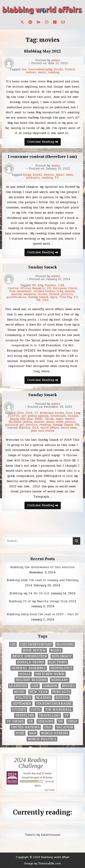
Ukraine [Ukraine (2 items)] (45, 721)
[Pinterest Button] (30, 22)
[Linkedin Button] (39, 22)
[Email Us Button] (63, 22)
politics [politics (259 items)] (23, 698)
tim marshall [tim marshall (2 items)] (58, 710)
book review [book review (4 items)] (34, 650)
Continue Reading (44, 142)
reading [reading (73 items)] (43, 698)
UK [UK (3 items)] (31, 721)
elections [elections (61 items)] (58, 662)
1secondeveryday (40, 70)
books (59, 70)
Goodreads (58, 416)
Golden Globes (44, 291)
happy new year (22, 419)
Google (73, 416)
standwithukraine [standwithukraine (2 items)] (54, 704)
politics (67, 294)
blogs (27, 175)
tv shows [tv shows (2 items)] (15, 721)
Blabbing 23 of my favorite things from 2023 (42, 601)
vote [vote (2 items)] (20, 733)
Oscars (43, 294)
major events (65, 419)
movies (31, 72)
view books (50, 790)
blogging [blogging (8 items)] (65, 644)
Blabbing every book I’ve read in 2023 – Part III (43, 614)
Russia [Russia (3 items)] (62, 698)
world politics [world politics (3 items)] (42, 739)
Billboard (47, 413)
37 (36, 413)
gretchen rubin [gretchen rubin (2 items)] (50, 674)
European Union (65, 288)
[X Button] (22, 22)
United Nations (19, 428)
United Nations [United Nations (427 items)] (25, 727)
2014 (29, 413)
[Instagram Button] (47, 22)
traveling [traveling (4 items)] (25, 715)
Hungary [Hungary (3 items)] (60, 680)
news (69, 175)
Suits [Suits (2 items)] (36, 710)
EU (49, 288)
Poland (54, 294)
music (42, 72)
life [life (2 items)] (35, 686)
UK (38, 300)
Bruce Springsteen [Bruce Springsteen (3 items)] (30, 656)
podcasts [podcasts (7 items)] (61, 692)
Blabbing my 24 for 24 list (29, 593)
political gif (15, 425)
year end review (43, 431)
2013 (20, 413)
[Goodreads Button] (55, 22)
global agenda (38, 416)
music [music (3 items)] (19, 692)
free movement (21, 291)
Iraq (60, 291)
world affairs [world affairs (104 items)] (55, 733)
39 (34, 285)
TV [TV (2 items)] (67, 715)
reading (54, 72)
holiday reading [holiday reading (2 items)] (31, 680)
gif (24, 416)
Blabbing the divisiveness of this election (42, 567)
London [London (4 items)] (50, 686)
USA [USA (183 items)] (48, 727)
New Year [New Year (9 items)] (39, 692)
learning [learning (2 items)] (18, 686)
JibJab (49, 419)
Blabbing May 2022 (42, 51)
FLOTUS (14, 416)
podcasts (33, 178)
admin (56, 60)
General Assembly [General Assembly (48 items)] (29, 668)
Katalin (27, 773)
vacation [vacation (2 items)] (65, 727)
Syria (54, 297)
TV (57, 178)
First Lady (73, 413)
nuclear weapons (24, 294)
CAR (61, 285)
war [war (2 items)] (33, 733)
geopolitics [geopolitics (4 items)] (61, 668)
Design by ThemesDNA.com (43, 863)
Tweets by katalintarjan (43, 835)
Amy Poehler (47, 285)
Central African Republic (27, 288)
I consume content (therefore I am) (42, 157)
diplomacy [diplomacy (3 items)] (62, 656)
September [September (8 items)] (22, 704)
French (70, 70)
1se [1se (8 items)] (13, 644)
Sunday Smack (43, 267)
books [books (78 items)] (56, 650)
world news (69, 428)
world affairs (50, 428)
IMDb (39, 419)
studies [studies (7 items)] (19, 710)
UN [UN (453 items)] (60, 721)
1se (24, 70)
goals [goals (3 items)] (25, 674)
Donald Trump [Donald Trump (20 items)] (31, 662)
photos (70, 422)
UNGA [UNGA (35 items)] (73, 721)
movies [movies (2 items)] (68, 686)
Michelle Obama (20, 422)
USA (46, 300)
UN (77, 425)
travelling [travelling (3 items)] (49, 715)
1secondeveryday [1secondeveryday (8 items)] (36, 644)
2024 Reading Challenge (31, 763)
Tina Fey (66, 297)
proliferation (16, 297)
